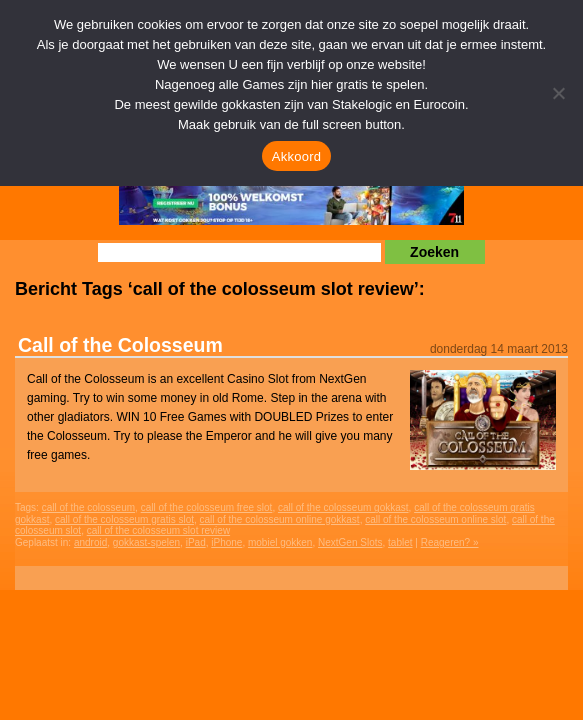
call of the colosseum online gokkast (280, 519)
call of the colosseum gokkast (343, 507)
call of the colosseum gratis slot (124, 519)
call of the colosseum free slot (207, 507)
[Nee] (558, 93)
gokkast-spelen (146, 542)
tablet (400, 542)
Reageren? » (450, 542)
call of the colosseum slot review (158, 530)
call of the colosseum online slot (435, 519)
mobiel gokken (280, 542)
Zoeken (434, 252)
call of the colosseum (88, 507)
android (90, 542)
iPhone (226, 542)
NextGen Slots (350, 542)
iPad (196, 542)
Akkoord (296, 156)
